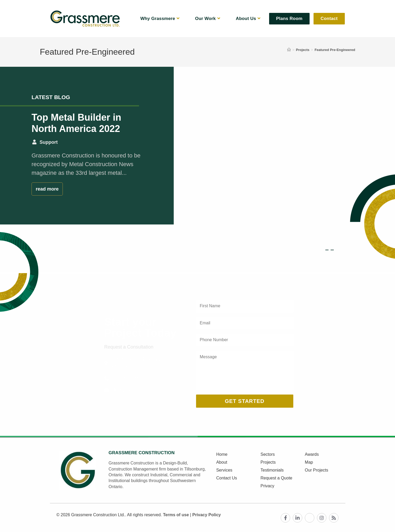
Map (309, 462)
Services (224, 470)
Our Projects (317, 470)
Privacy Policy (207, 515)
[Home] (289, 50)
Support (49, 142)
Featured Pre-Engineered (335, 50)
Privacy (267, 486)
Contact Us (227, 478)
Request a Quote (276, 478)
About (222, 462)
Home (222, 454)
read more (47, 189)
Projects (268, 462)
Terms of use (176, 515)
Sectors (268, 454)
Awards (312, 454)
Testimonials (272, 470)
